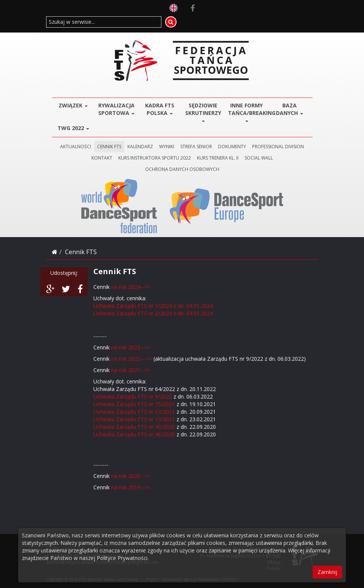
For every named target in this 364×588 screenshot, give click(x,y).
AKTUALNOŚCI (76, 147)
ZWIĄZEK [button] (73, 105)
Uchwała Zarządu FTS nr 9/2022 (133, 396)
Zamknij (327, 572)
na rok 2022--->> (132, 359)
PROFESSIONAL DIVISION (278, 147)
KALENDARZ (140, 147)
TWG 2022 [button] (73, 128)
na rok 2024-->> (131, 287)
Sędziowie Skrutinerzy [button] (203, 112)
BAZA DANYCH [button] (290, 109)
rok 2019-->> (134, 487)
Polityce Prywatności (122, 558)
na (114, 476)
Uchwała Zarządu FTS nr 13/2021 (134, 419)
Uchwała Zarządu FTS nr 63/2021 (134, 412)
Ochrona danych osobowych (182, 169)
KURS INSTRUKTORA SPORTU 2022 (155, 158)
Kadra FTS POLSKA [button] (160, 109)
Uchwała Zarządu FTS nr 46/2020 (134, 434)
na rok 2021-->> (130, 370)
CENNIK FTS (109, 147)
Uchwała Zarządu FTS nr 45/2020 (134, 427)
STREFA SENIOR (196, 147)
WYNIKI (167, 147)
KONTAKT (102, 158)
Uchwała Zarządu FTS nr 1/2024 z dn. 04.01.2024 (153, 306)
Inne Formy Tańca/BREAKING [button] (248, 112)
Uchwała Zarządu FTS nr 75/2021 (134, 404)
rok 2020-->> (134, 476)
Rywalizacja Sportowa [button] (116, 109)
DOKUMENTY (232, 147)
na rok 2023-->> (131, 347)
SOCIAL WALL (259, 158)
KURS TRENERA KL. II (218, 158)
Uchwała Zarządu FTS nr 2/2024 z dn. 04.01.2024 (153, 313)
